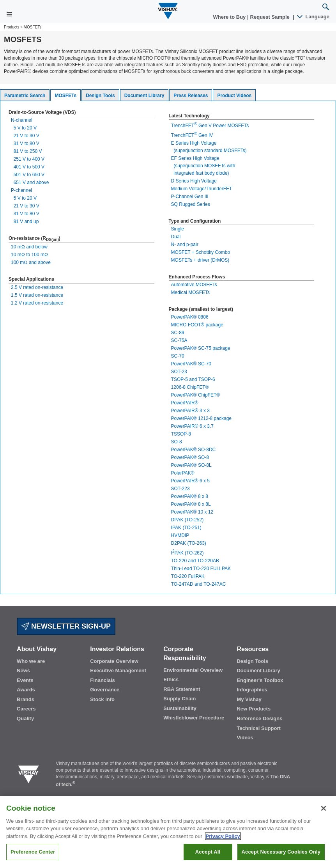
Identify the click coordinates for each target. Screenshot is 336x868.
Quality (25, 718)
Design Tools (100, 96)
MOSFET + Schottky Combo (201, 252)
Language (314, 17)
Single (178, 229)
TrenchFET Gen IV (192, 135)
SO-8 (177, 442)
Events (25, 680)
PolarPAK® (183, 473)
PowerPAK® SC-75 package (201, 348)
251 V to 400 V (28, 159)
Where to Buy (230, 17)
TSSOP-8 (181, 434)
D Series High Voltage (194, 181)
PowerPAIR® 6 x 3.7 (192, 426)
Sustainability (180, 708)
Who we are (31, 661)
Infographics (252, 690)
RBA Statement (182, 689)
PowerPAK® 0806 (190, 317)
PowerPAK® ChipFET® (196, 395)
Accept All (208, 852)
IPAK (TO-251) (186, 528)
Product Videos (234, 96)
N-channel (22, 120)
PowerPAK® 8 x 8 (190, 496)
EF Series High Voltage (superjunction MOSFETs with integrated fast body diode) (203, 166)
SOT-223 (180, 489)
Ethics (171, 679)
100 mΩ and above (31, 262)
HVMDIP (180, 535)
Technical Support (258, 728)
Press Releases (191, 96)
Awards (26, 690)
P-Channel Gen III (190, 197)
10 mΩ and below (29, 247)
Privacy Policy (223, 836)
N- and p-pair (185, 244)
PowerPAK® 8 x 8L (191, 504)
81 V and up (25, 221)
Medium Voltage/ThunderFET (202, 189)
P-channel (21, 190)
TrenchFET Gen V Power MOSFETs (210, 126)
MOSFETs (65, 96)
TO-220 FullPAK (188, 576)
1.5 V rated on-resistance (37, 295)
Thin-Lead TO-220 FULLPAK (201, 569)
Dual (176, 237)
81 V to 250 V (26, 151)
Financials (103, 680)
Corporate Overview (114, 661)
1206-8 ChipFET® (190, 387)
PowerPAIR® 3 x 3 (190, 411)
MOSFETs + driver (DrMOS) (200, 260)
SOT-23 (179, 372)
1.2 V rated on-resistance (37, 303)
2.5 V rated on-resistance (37, 287)
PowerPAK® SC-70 (191, 364)
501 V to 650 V (28, 175)
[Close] (324, 808)
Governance (105, 690)
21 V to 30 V (25, 136)
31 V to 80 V (25, 143)
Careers (26, 709)
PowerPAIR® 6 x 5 (190, 481)
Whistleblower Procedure (194, 718)
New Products (254, 709)
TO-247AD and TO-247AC (199, 584)
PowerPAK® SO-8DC (194, 450)
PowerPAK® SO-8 (190, 457)
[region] (168, 832)
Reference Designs (259, 718)
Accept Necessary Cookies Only (281, 852)
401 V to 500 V (28, 167)
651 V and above (30, 182)
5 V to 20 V (24, 128)
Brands (26, 699)
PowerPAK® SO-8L (191, 465)
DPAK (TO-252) (187, 520)
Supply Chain (179, 699)
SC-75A (179, 340)
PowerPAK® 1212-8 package (201, 418)
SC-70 (178, 356)
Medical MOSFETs (190, 292)
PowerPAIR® (185, 403)
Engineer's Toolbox (260, 680)
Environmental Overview (193, 670)
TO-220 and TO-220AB (195, 561)
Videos (245, 738)
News (23, 670)
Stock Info (102, 699)
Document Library (144, 96)
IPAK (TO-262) (187, 553)
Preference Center (33, 852)
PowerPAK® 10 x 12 (192, 512)
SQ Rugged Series (191, 204)
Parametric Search (25, 96)
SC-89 (178, 333)
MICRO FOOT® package (197, 325)
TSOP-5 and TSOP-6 (193, 379)
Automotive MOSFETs (194, 285)
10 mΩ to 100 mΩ (29, 255)
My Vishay (249, 699)
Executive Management (118, 670)
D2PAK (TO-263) (189, 543)
